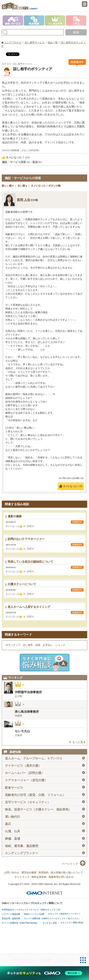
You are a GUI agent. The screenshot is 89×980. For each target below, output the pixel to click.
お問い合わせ (12, 873)
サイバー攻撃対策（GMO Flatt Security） (20, 923)
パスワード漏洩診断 (11, 914)
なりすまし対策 (50, 923)
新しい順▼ (8, 186)
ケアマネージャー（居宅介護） (45, 780)
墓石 (45, 824)
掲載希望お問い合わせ (61, 877)
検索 (76, 32)
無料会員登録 (39, 877)
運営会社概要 (29, 873)
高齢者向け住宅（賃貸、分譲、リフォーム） (45, 795)
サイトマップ (22, 877)
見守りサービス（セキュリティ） (45, 802)
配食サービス (45, 787)
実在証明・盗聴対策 (11, 919)
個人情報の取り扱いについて (67, 873)
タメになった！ (73, 486)
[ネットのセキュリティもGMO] (44, 973)
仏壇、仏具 (45, 831)
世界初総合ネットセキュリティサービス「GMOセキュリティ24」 (32, 910)
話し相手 (28, 645)
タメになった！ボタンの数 (46, 186)
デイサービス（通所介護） (45, 766)
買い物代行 (45, 817)
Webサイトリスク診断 (34, 914)
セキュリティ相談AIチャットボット (64, 914)
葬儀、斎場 (45, 839)
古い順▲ (23, 186)
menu (85, 4)
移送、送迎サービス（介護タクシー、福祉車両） (45, 809)
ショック (60, 645)
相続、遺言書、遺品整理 (45, 846)
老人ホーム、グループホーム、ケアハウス (45, 758)
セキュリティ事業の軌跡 (72, 923)
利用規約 (44, 873)
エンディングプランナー (45, 853)
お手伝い (48, 645)
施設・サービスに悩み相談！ (45, 663)
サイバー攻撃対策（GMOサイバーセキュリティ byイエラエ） (52, 919)
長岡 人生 (24, 200)
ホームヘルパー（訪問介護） (45, 773)
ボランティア (13, 645)
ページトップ (70, 864)
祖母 (38, 645)
